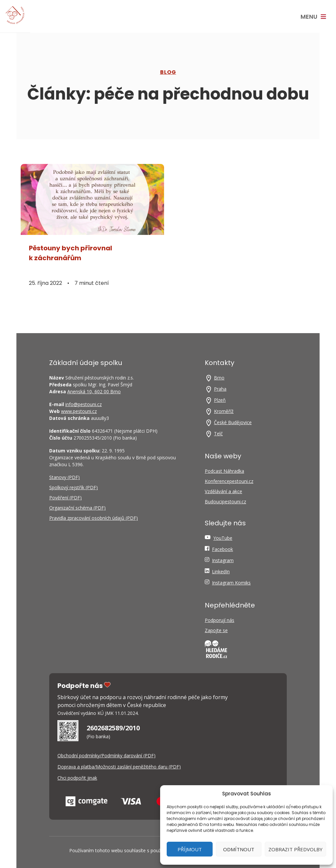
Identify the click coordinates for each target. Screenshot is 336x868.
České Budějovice (233, 422)
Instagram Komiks (231, 583)
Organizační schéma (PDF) (77, 508)
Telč (218, 434)
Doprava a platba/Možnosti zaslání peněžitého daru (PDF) (119, 767)
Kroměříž (224, 411)
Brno (219, 378)
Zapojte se (216, 630)
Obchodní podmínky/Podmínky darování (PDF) (106, 755)
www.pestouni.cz (79, 411)
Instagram (223, 560)
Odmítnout (239, 849)
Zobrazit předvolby (295, 849)
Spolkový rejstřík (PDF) (73, 487)
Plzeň (220, 400)
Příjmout (190, 849)
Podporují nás (220, 620)
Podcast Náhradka (224, 471)
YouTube (223, 538)
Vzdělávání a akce (223, 491)
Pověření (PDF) (65, 498)
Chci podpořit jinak (77, 778)
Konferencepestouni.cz (229, 481)
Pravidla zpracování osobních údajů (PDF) (94, 518)
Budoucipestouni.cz (225, 502)
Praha (220, 389)
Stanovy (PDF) (64, 477)
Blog (168, 72)
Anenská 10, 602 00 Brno (94, 391)
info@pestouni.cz (84, 404)
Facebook (222, 549)
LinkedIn (221, 571)
